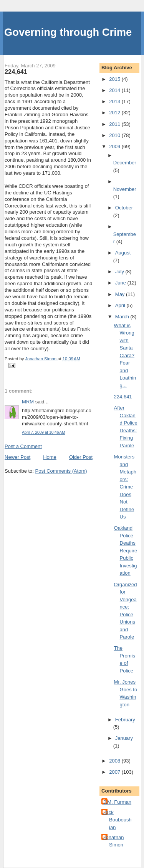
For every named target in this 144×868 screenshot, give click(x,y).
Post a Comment (23, 446)
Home (50, 457)
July (120, 272)
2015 (115, 79)
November (125, 189)
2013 (115, 101)
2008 (115, 761)
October (124, 208)
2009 (115, 146)
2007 (115, 772)
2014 (115, 90)
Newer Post (17, 457)
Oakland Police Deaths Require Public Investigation (126, 550)
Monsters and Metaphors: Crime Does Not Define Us (125, 487)
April (121, 305)
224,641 (123, 397)
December (125, 163)
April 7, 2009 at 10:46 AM (43, 432)
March (123, 317)
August (123, 253)
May (121, 294)
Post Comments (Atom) (61, 471)
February (125, 720)
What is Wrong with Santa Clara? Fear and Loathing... (125, 355)
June (121, 283)
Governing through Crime (68, 32)
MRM (28, 402)
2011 (115, 124)
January (124, 738)
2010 (115, 135)
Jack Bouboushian (118, 820)
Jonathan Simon (114, 841)
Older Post (81, 457)
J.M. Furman (117, 802)
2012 (115, 113)
